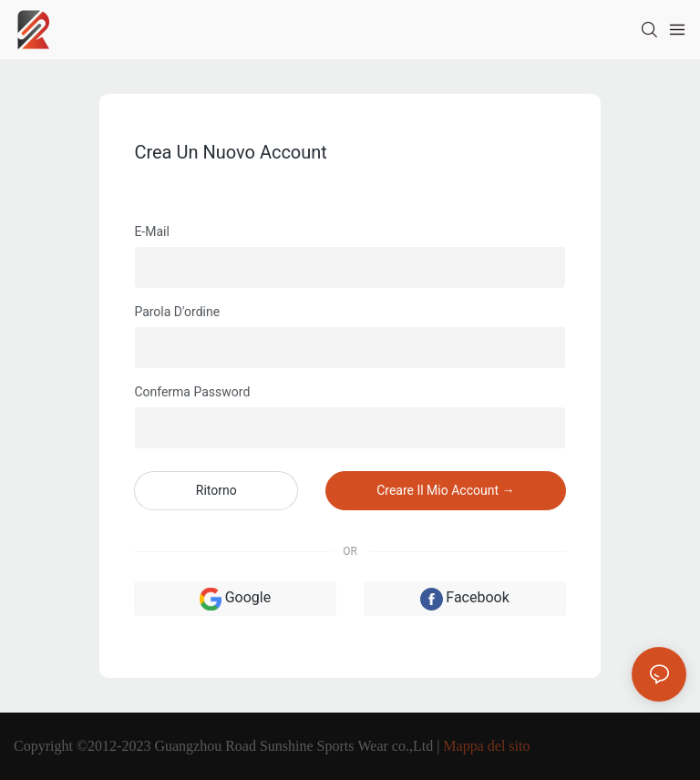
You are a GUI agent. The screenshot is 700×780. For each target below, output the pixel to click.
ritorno (216, 490)
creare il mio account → (445, 490)
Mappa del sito (486, 746)
